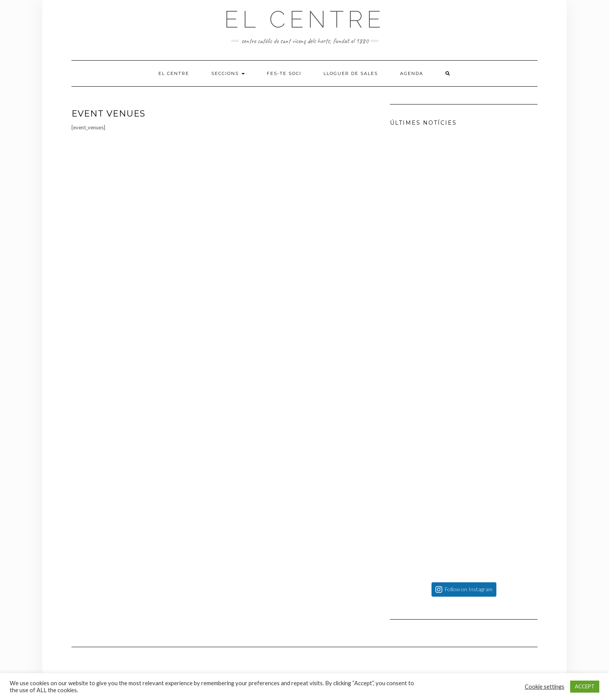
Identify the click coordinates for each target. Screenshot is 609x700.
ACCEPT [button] (585, 686)
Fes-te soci (284, 73)
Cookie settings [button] (545, 687)
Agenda (412, 73)
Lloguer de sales (351, 73)
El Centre (304, 19)
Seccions (228, 73)
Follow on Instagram (469, 589)
